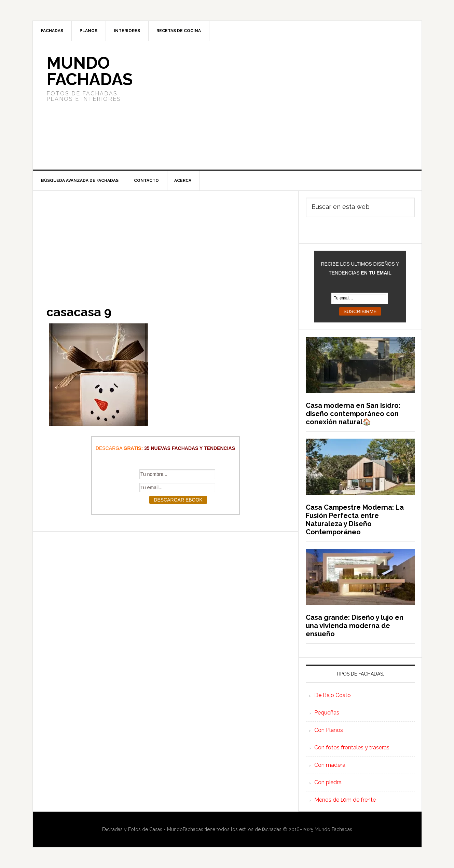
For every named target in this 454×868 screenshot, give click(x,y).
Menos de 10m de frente (345, 800)
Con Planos (329, 730)
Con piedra (328, 782)
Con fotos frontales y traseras (352, 747)
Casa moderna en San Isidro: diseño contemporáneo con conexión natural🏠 (353, 414)
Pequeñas (327, 713)
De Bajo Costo (333, 695)
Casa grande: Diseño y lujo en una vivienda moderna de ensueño (355, 626)
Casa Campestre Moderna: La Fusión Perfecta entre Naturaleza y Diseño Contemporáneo (355, 520)
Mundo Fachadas (90, 71)
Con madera (330, 765)
